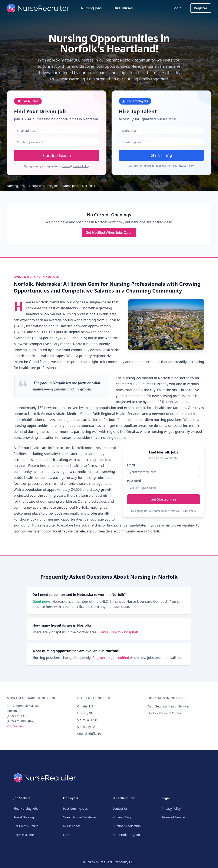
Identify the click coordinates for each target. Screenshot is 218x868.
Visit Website (16, 729)
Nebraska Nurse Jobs (44, 186)
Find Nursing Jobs (26, 808)
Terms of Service (173, 817)
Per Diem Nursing (26, 826)
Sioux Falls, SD (87, 722)
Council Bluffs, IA (89, 736)
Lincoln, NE (85, 716)
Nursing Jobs (91, 8)
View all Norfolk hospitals (118, 635)
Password (134, 481)
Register (201, 8)
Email (131, 465)
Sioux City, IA (86, 729)
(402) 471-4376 (17, 718)
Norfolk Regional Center (164, 716)
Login (177, 8)
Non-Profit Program (126, 835)
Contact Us (120, 808)
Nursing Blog (122, 817)
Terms (66, 166)
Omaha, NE (85, 709)
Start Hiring (161, 155)
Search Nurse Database (79, 817)
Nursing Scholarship (127, 826)
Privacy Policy (81, 166)
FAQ (66, 835)
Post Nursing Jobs (75, 808)
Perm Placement (25, 835)
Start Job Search (57, 155)
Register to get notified (111, 660)
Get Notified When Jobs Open (109, 232)
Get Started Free (163, 499)
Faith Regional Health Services (169, 709)
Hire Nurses (123, 8)
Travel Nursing (24, 817)
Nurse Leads (72, 826)
